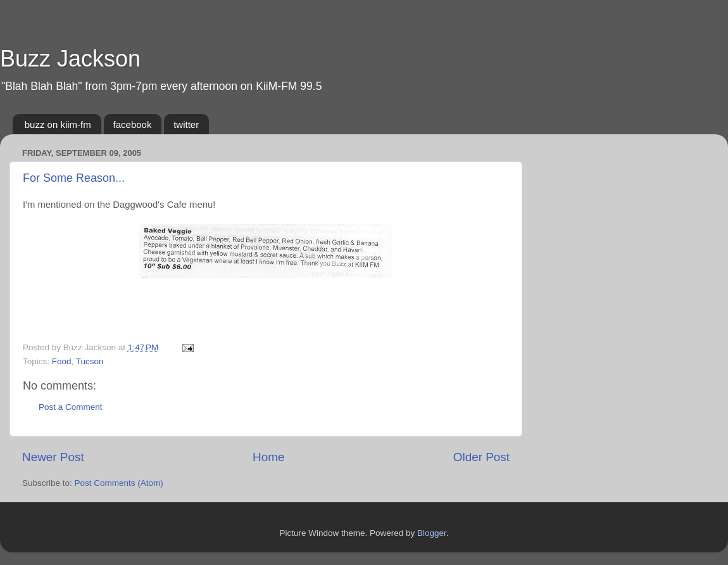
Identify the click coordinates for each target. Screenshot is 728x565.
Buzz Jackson (70, 59)
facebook (133, 124)
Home (268, 457)
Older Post (481, 457)
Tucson (90, 361)
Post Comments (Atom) (119, 483)
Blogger (432, 533)
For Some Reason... (74, 178)
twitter (186, 124)
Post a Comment (71, 407)
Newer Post (53, 457)
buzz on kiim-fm (58, 124)
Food (62, 361)
